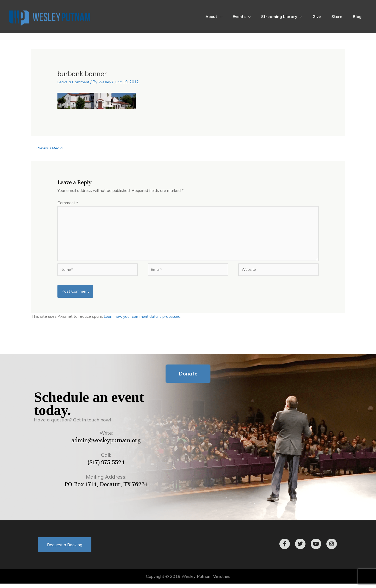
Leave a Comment (74, 82)
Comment (68, 203)
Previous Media (48, 148)
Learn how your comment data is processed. (144, 321)
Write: (106, 437)
